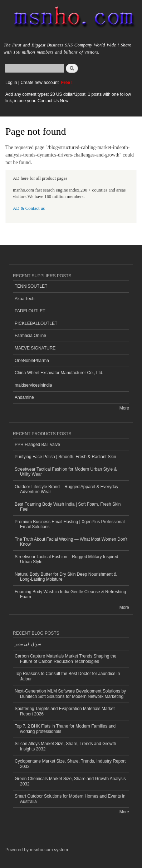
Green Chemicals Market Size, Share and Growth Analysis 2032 (70, 781)
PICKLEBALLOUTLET (36, 323)
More (124, 408)
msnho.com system (49, 850)
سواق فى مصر (28, 644)
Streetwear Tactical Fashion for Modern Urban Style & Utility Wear (66, 472)
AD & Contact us (29, 208)
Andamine (24, 397)
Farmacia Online (30, 336)
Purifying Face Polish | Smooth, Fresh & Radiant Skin (65, 457)
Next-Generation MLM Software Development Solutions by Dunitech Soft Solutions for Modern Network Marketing (70, 694)
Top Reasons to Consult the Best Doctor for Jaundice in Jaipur (67, 676)
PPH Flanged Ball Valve (37, 445)
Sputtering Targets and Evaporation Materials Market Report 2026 (65, 711)
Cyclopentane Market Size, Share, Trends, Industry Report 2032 (70, 764)
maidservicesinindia (33, 385)
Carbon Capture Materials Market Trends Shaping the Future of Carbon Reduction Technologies (65, 659)
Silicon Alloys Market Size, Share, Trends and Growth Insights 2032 (65, 746)
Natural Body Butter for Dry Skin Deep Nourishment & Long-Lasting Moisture (66, 577)
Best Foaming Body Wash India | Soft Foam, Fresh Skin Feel (68, 507)
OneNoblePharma (32, 361)
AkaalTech (25, 299)
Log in (11, 83)
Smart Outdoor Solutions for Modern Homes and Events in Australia (70, 799)
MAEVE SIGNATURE (35, 348)
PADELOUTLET (30, 311)
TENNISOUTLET (31, 286)
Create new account (40, 83)
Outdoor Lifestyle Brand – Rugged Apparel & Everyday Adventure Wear (67, 489)
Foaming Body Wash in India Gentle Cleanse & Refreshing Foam (70, 594)
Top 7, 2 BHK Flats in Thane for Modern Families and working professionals (65, 729)
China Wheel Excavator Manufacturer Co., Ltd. (59, 373)
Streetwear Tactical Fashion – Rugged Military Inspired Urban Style (67, 559)
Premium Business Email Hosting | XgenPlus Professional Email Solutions (70, 524)
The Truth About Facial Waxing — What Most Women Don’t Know (71, 542)
